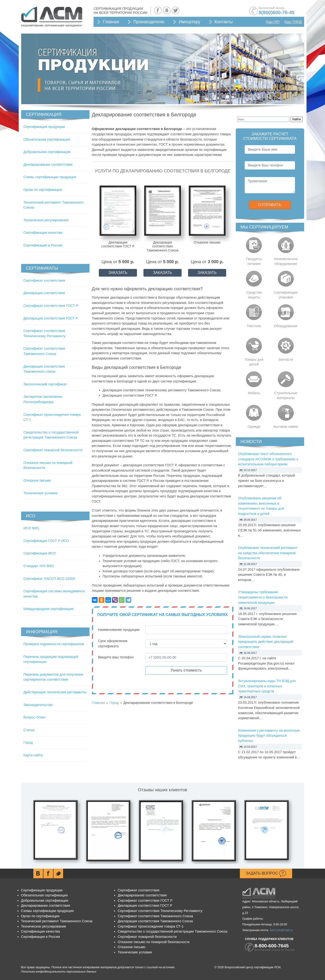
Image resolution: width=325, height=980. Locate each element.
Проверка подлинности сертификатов (54, 644)
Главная (111, 22)
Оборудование (286, 326)
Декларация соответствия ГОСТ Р (51, 318)
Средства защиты (254, 295)
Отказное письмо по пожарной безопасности (154, 942)
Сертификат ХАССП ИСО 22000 (49, 579)
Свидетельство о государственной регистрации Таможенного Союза (173, 931)
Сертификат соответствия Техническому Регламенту (160, 911)
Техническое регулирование (46, 220)
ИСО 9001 (32, 528)
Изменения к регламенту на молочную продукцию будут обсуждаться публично (269, 736)
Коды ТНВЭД (293, 22)
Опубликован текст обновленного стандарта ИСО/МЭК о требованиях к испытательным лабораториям (268, 459)
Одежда (254, 427)
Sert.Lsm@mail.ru (281, 930)
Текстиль (254, 326)
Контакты (224, 22)
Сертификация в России (43, 245)
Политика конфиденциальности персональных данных (59, 972)
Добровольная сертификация (47, 152)
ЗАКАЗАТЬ (118, 273)
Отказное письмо (37, 480)
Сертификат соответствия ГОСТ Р (51, 306)
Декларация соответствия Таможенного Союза (155, 921)
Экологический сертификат (45, 384)
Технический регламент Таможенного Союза (57, 921)
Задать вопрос (266, 873)
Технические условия (41, 493)
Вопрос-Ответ (35, 717)
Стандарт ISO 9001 (39, 566)
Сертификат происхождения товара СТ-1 (151, 926)
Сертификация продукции (44, 127)
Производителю (149, 22)
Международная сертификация (49, 609)
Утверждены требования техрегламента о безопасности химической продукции (263, 597)
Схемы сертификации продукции (50, 177)
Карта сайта (33, 755)
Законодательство (38, 705)
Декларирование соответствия (48, 165)
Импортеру (189, 22)
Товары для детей (254, 362)
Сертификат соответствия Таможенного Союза (155, 916)
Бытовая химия (286, 427)
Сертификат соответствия (44, 280)
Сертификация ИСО (40, 553)
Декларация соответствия (44, 293)
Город (28, 742)
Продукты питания (254, 261)
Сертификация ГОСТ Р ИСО (46, 541)
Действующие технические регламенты (55, 692)
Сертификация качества (43, 233)
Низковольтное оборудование (286, 261)
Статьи (29, 730)
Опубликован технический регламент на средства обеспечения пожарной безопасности (268, 553)
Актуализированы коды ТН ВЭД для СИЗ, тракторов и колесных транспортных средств (267, 686)
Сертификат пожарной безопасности (53, 450)
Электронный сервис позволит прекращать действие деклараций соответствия (266, 642)
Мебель (254, 393)
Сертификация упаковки (286, 295)
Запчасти (286, 359)
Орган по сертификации (43, 190)
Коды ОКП (273, 22)
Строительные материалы (286, 395)
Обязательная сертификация (47, 139)
